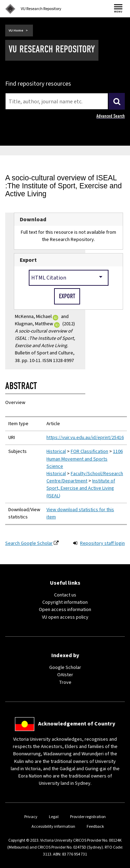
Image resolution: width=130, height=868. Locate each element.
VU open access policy (65, 617)
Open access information (65, 610)
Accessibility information (53, 827)
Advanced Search (111, 116)
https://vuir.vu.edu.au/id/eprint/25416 (85, 438)
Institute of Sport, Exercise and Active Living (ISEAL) (81, 488)
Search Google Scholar (29, 543)
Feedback (95, 827)
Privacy (31, 817)
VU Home (16, 31)
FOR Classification (89, 452)
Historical (56, 452)
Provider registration (88, 817)
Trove (65, 682)
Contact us (65, 595)
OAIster (65, 675)
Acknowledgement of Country (77, 724)
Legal (54, 817)
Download (33, 219)
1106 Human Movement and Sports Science (85, 459)
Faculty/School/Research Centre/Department (85, 477)
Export (28, 260)
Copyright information (65, 602)
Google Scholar (65, 668)
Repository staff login (102, 543)
